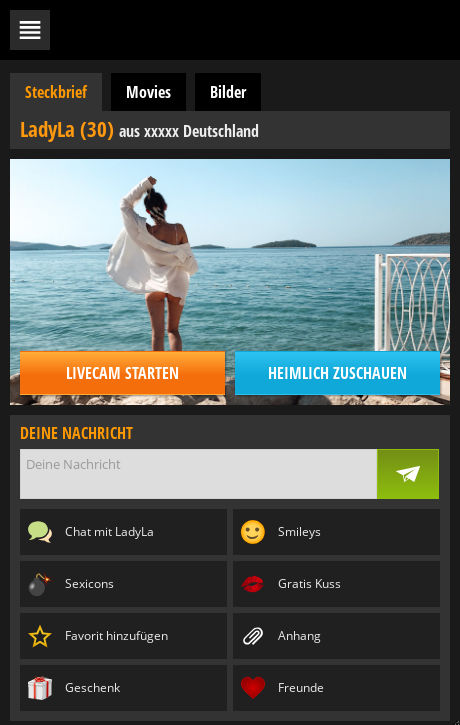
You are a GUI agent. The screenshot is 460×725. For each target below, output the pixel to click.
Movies (148, 92)
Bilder (228, 92)
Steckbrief (56, 92)
